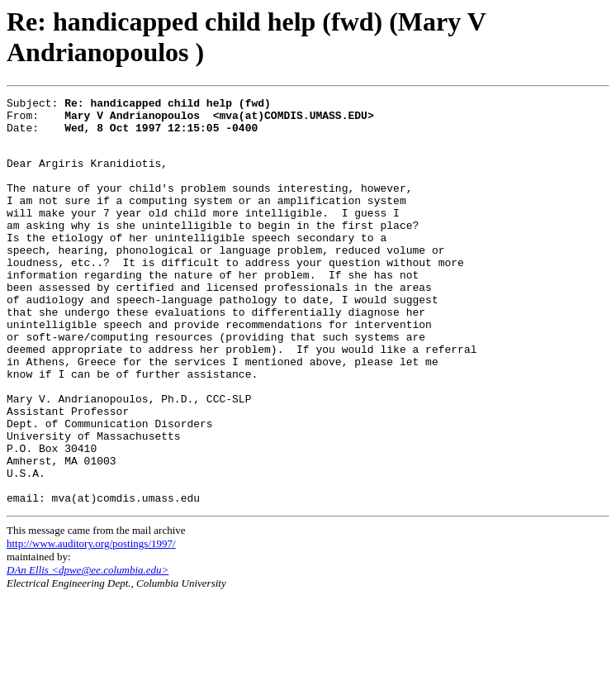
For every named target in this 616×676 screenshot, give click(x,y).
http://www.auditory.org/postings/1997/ (91, 623)
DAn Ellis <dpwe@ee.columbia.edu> (88, 649)
